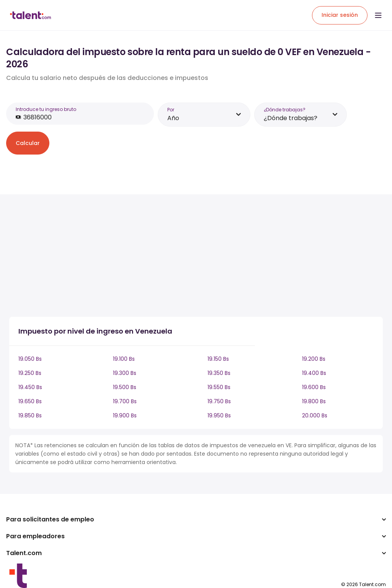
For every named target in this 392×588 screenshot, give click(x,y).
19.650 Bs (30, 401)
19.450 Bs (30, 387)
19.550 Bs (219, 387)
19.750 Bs (219, 401)
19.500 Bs (125, 387)
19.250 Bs (30, 373)
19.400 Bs (314, 373)
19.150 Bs (218, 359)
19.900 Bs (125, 415)
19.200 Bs (314, 359)
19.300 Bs (125, 373)
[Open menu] (378, 15)
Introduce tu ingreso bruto (46, 109)
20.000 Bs (315, 415)
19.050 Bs (30, 359)
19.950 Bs (219, 415)
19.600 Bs (314, 387)
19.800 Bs (314, 401)
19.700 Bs (125, 401)
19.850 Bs (30, 415)
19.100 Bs (124, 359)
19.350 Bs (219, 373)
